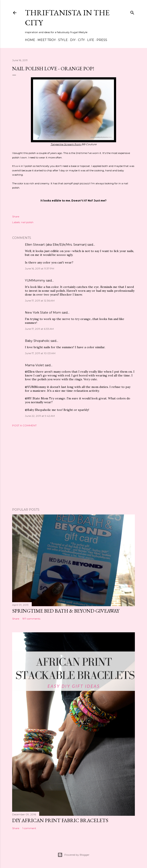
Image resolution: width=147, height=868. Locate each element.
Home (30, 40)
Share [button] (16, 216)
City (81, 40)
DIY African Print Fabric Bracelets (60, 820)
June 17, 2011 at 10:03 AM (40, 353)
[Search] (132, 12)
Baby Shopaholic (37, 341)
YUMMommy (35, 280)
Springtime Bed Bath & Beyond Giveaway (66, 611)
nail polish (27, 222)
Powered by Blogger (73, 855)
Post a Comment (24, 425)
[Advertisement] (73, 467)
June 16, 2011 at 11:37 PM (40, 268)
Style (63, 40)
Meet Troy (47, 40)
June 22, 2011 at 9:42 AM (40, 416)
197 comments (31, 619)
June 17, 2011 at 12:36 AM (40, 301)
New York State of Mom (43, 313)
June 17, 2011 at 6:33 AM (39, 329)
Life (91, 40)
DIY (73, 40)
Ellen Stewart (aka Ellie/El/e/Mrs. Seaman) (56, 245)
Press (102, 40)
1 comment (29, 828)
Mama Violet (34, 365)
